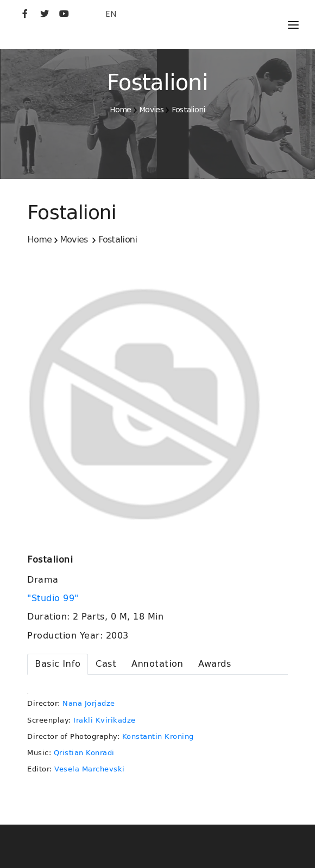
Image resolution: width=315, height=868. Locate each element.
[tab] (58, 664)
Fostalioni (188, 110)
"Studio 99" (54, 598)
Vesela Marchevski (90, 769)
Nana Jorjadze (89, 703)
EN (111, 14)
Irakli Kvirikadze (105, 720)
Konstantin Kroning (158, 736)
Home (120, 110)
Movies (151, 110)
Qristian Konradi (84, 753)
